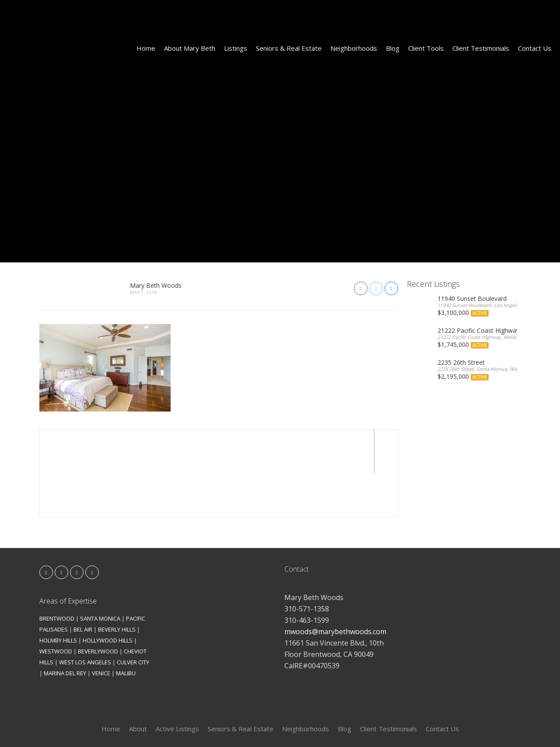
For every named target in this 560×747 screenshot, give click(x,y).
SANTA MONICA (100, 575)
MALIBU (126, 629)
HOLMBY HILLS (58, 597)
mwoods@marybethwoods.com (335, 588)
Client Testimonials (481, 48)
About (138, 685)
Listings (236, 48)
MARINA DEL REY (65, 629)
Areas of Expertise (68, 557)
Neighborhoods (354, 48)
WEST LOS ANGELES (85, 618)
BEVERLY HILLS (117, 586)
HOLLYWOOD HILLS (108, 597)
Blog (393, 48)
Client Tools (426, 48)
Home (146, 48)
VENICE (101, 629)
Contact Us (535, 48)
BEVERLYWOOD (98, 607)
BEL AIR (83, 586)
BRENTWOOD (57, 575)
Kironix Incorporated (329, 726)
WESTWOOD (56, 607)
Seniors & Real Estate (289, 48)
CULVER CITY (133, 618)
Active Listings (177, 685)
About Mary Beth (190, 48)
